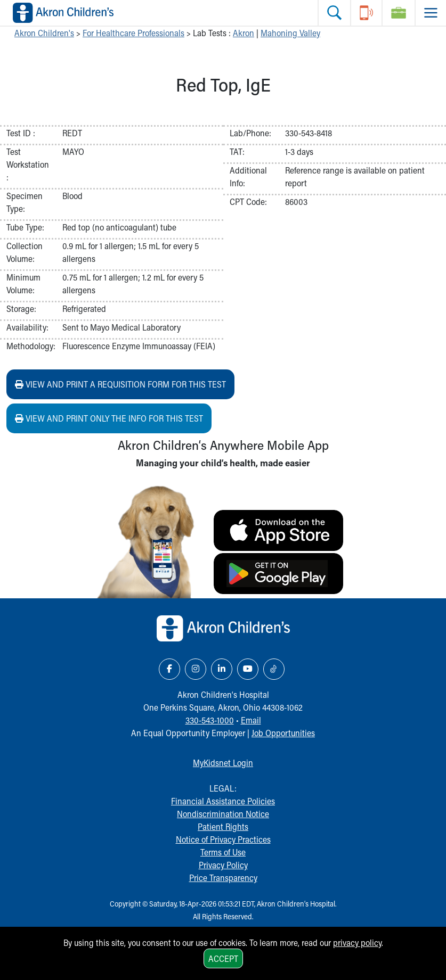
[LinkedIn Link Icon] (222, 669)
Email (251, 720)
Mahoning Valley (290, 33)
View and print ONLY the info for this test (109, 418)
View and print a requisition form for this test (120, 384)
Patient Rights (223, 826)
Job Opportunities (283, 733)
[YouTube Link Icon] (248, 669)
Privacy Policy (223, 865)
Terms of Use (223, 852)
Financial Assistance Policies (223, 801)
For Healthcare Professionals (133, 33)
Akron (244, 33)
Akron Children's (44, 33)
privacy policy (357, 942)
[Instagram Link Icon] (196, 669)
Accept (223, 958)
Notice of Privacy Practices (223, 839)
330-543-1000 (210, 720)
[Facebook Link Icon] (169, 669)
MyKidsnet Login (223, 763)
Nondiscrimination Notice (223, 814)
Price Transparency (223, 878)
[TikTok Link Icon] (274, 669)
